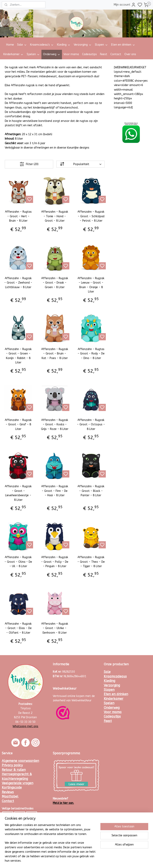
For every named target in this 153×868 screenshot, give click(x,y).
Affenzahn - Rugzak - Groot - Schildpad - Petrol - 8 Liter (91, 216)
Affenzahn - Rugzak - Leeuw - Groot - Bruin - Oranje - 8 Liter (91, 285)
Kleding (64, 45)
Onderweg (52, 54)
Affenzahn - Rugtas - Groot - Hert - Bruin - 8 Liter (18, 216)
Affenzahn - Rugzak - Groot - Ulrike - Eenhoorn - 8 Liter (55, 628)
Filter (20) (29, 164)
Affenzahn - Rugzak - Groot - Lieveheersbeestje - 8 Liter (18, 493)
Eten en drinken (123, 45)
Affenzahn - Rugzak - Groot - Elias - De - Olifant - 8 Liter (18, 628)
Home (10, 45)
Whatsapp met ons (25, 726)
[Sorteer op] (80, 164)
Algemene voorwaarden (20, 761)
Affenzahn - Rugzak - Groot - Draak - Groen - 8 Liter (55, 283)
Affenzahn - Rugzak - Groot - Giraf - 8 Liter (18, 424)
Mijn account (125, 5)
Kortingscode (12, 787)
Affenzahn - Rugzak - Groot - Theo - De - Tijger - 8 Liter (91, 562)
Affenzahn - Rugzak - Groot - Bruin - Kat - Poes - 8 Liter (55, 353)
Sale (22, 45)
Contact (116, 54)
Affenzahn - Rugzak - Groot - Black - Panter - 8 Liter (91, 491)
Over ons (130, 54)
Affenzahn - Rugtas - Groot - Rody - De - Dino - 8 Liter (91, 353)
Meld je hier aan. (63, 803)
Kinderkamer (13, 54)
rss (95, 861)
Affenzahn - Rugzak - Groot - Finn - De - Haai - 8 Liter (55, 491)
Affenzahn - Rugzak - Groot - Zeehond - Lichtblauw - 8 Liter (18, 283)
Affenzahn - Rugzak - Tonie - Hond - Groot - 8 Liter (55, 216)
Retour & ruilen (14, 770)
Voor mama (71, 54)
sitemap (87, 861)
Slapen (101, 45)
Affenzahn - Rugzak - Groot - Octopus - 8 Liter (91, 424)
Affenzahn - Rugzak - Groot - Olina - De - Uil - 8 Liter (18, 562)
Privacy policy (12, 765)
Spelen (33, 54)
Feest (104, 54)
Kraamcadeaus (115, 676)
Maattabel (10, 796)
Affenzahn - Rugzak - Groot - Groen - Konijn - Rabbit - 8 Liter (18, 356)
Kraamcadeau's (42, 45)
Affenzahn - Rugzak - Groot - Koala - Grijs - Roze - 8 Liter (55, 424)
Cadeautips (89, 54)
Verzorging (83, 45)
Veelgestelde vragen (18, 783)
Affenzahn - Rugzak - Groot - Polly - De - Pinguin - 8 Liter (55, 562)
